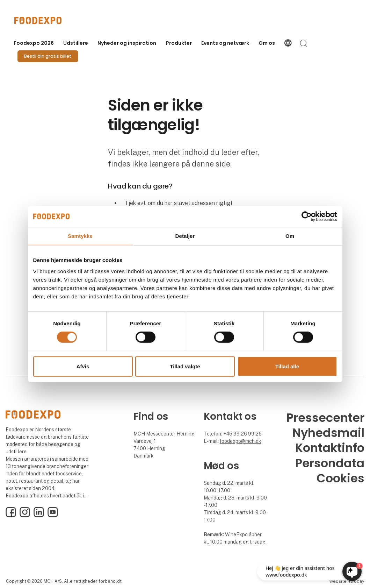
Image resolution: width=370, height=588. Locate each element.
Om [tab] (290, 236)
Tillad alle (287, 366)
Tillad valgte (185, 366)
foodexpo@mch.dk (241, 441)
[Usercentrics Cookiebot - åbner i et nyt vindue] (307, 216)
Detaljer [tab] (185, 236)
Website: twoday (347, 581)
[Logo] (42, 20)
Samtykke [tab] (80, 236)
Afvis (83, 366)
